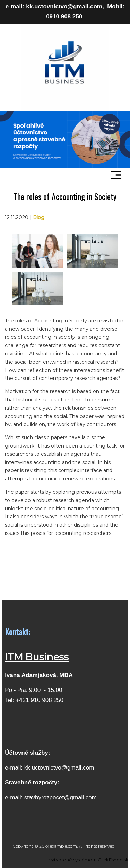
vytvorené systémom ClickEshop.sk (89, 860)
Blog (39, 217)
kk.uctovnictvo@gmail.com (59, 768)
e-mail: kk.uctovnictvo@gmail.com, (55, 6)
